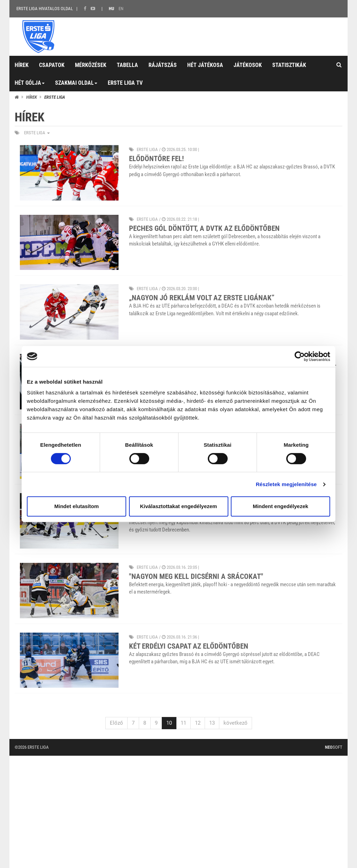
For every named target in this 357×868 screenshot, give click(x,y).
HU (111, 9)
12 (198, 723)
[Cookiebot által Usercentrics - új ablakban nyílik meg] (300, 356)
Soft (334, 747)
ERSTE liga (37, 133)
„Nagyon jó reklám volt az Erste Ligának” (202, 298)
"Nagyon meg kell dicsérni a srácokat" (196, 576)
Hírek (32, 97)
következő (236, 723)
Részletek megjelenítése (286, 484)
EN (121, 9)
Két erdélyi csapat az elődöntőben (189, 646)
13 (212, 723)
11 (183, 723)
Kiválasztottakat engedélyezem (179, 506)
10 (169, 723)
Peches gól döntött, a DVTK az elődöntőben (204, 228)
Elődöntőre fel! (156, 159)
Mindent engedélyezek (280, 506)
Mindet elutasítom (77, 506)
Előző (116, 723)
